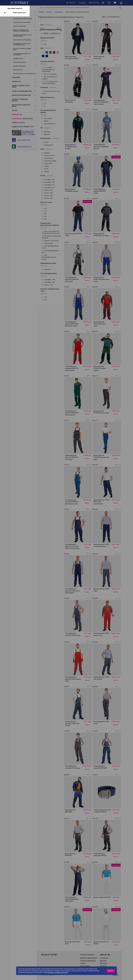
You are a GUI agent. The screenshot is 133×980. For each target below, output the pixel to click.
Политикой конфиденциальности (58, 973)
